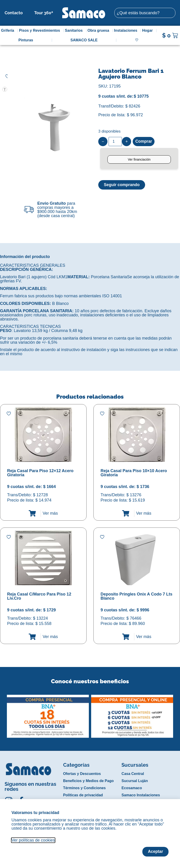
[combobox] (145, 13)
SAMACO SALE (84, 40)
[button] (3, 713)
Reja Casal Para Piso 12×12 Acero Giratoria (40, 473)
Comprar (144, 142)
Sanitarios (75, 31)
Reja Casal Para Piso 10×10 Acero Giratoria (134, 473)
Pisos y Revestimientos (41, 31)
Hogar (149, 31)
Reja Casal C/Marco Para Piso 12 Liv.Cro (39, 596)
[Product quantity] (115, 142)
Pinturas (26, 40)
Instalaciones (127, 31)
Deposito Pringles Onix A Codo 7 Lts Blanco (136, 596)
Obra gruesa (99, 31)
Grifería (9, 31)
